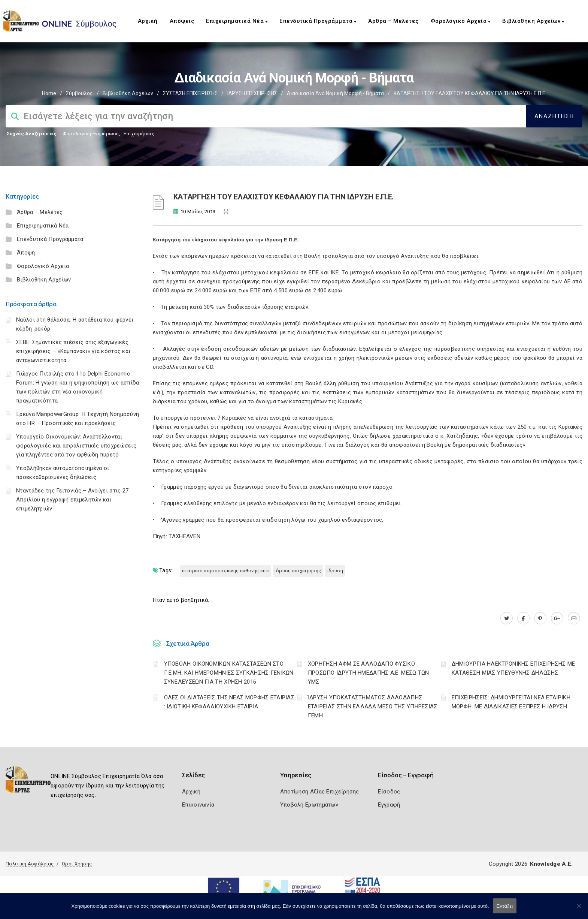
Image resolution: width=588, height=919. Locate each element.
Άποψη (26, 253)
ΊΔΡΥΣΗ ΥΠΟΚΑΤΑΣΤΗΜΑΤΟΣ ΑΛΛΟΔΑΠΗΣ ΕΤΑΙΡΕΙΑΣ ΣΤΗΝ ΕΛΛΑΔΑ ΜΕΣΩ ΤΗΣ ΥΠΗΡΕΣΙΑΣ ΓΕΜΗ (373, 706)
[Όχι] (579, 910)
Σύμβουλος (79, 93)
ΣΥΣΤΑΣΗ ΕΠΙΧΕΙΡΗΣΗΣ (190, 93)
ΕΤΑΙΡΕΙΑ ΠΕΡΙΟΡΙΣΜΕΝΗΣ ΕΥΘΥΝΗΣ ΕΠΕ (225, 571)
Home (49, 93)
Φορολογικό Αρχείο (461, 21)
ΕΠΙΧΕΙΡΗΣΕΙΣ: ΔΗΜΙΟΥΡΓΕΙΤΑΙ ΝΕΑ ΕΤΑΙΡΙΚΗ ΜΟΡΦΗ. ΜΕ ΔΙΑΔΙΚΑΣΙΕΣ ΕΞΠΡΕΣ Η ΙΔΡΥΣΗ (511, 702)
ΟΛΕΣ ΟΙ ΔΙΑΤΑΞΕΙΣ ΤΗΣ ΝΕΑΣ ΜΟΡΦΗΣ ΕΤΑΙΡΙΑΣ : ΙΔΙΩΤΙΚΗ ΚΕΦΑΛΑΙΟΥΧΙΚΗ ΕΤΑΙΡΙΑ (229, 702)
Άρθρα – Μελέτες (393, 21)
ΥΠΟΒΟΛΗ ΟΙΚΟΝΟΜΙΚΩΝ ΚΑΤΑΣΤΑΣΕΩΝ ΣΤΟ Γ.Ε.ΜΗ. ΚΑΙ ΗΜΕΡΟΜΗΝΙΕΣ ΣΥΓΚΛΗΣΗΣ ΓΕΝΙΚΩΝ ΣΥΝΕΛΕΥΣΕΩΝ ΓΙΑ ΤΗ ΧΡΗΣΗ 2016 (229, 673)
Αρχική (148, 21)
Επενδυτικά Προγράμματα (318, 21)
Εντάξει (505, 906)
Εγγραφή (389, 805)
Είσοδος (389, 792)
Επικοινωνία (198, 805)
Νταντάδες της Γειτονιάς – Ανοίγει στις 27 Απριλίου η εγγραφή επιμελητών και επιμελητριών (72, 500)
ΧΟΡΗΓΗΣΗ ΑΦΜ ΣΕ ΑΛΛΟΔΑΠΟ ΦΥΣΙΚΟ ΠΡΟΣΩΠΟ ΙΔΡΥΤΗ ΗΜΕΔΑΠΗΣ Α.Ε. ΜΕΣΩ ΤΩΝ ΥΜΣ (369, 673)
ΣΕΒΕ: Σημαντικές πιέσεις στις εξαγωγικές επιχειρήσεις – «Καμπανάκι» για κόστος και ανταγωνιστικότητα (73, 351)
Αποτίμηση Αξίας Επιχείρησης (320, 792)
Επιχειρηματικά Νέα (237, 21)
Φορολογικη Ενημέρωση (91, 134)
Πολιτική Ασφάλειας (30, 864)
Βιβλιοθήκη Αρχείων (533, 21)
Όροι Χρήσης (77, 864)
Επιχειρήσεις (139, 134)
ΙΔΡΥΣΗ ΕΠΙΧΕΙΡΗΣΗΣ (252, 93)
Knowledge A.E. (551, 864)
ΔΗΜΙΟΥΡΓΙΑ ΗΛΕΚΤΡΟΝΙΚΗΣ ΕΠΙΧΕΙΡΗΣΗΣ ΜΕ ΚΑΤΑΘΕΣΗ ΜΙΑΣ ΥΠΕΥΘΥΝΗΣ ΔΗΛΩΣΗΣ (513, 668)
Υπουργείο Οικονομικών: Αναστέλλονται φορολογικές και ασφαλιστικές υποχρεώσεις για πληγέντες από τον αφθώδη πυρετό (76, 446)
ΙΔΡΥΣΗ (335, 571)
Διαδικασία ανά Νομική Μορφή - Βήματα (335, 93)
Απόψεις (182, 21)
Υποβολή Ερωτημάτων (309, 805)
